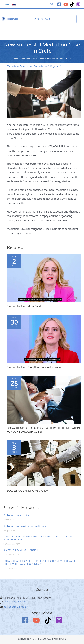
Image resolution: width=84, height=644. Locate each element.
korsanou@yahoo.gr (16, 607)
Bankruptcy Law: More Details (25, 306)
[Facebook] (59, 4)
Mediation (13, 66)
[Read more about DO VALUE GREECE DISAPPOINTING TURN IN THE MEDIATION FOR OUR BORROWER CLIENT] (44, 399)
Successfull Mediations (34, 66)
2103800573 (42, 19)
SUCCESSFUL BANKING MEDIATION (28, 491)
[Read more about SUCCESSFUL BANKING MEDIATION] (44, 463)
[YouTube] (66, 4)
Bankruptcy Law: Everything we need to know (34, 367)
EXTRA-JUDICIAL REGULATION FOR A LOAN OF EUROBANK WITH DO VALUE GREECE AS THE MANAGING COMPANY (39, 563)
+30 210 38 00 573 (15, 602)
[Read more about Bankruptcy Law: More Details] (44, 278)
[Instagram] (78, 4)
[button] (52, 4)
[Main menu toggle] (80, 19)
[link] (7, 5)
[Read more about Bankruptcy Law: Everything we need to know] (44, 339)
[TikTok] (72, 4)
